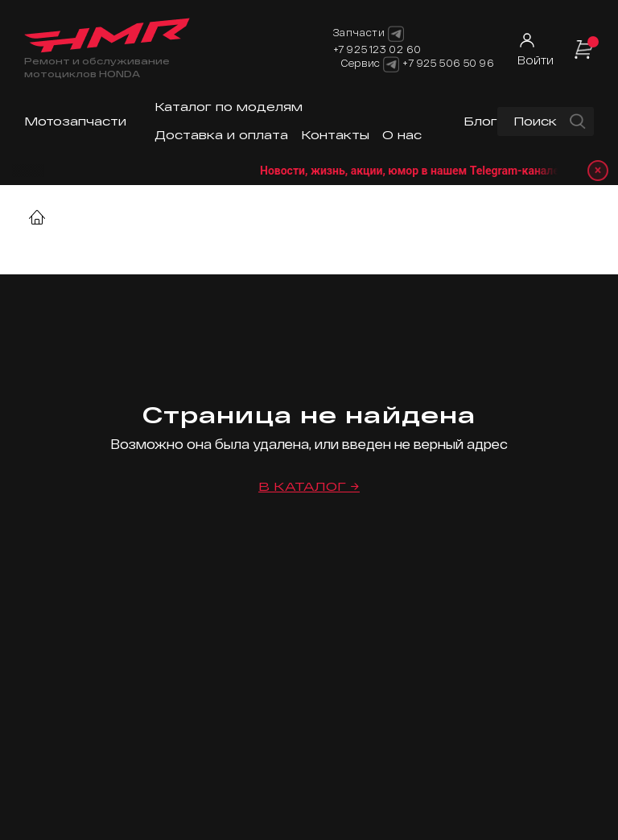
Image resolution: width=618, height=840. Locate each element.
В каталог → (309, 486)
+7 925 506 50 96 (448, 63)
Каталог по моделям (229, 107)
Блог (480, 121)
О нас (402, 135)
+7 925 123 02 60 (377, 49)
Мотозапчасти (75, 121)
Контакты (335, 135)
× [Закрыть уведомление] (598, 170)
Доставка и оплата (221, 135)
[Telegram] (391, 64)
